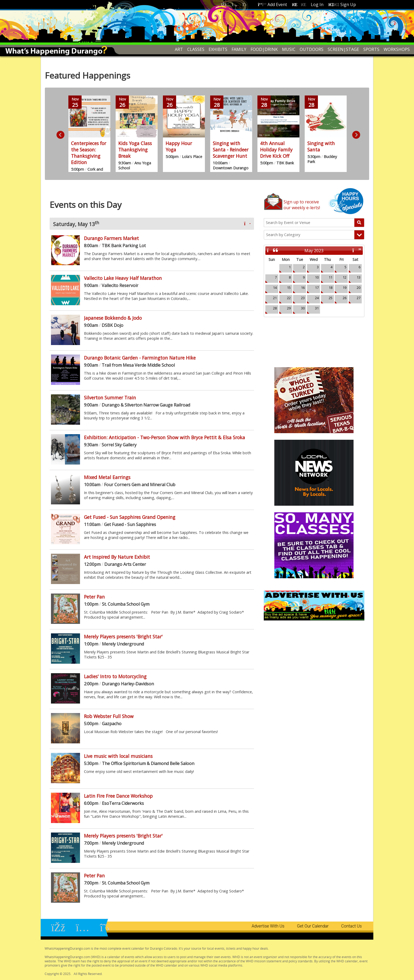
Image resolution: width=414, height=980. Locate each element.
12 (345, 277)
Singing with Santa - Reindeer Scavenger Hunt (231, 150)
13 (359, 277)
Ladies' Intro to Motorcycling (115, 676)
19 (345, 288)
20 (359, 288)
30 (303, 308)
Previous (59, 134)
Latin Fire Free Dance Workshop (118, 796)
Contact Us (351, 926)
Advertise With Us (268, 926)
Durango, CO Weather (314, 337)
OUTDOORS (312, 49)
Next (355, 134)
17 (317, 288)
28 (275, 308)
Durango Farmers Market (111, 238)
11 (331, 277)
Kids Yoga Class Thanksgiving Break (135, 150)
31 (317, 308)
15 (289, 288)
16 (303, 288)
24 (317, 298)
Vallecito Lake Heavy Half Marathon (123, 278)
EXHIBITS (218, 49)
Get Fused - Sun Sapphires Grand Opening (130, 517)
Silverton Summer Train (110, 398)
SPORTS (371, 49)
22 (289, 298)
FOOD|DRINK (264, 49)
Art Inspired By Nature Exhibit (117, 557)
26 (345, 298)
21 (275, 298)
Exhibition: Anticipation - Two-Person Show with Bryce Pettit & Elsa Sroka (164, 437)
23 (303, 298)
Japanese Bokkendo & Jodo (113, 318)
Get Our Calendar (313, 926)
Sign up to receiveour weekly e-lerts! (302, 205)
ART (179, 49)
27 (359, 298)
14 (275, 288)
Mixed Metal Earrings (107, 477)
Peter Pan (94, 597)
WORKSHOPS (397, 49)
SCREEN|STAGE (343, 49)
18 (331, 288)
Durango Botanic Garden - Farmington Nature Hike (140, 358)
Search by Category (283, 235)
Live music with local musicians (118, 756)
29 (289, 308)
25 (331, 298)
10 (317, 277)
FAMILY (239, 49)
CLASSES (196, 49)
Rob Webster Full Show (109, 716)
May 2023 (314, 251)
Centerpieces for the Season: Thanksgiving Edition (89, 153)
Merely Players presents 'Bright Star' (123, 637)
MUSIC (289, 49)
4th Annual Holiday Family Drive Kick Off (276, 150)
